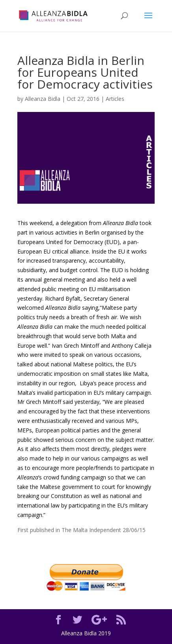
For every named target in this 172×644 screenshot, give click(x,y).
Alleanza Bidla (43, 99)
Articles (115, 99)
